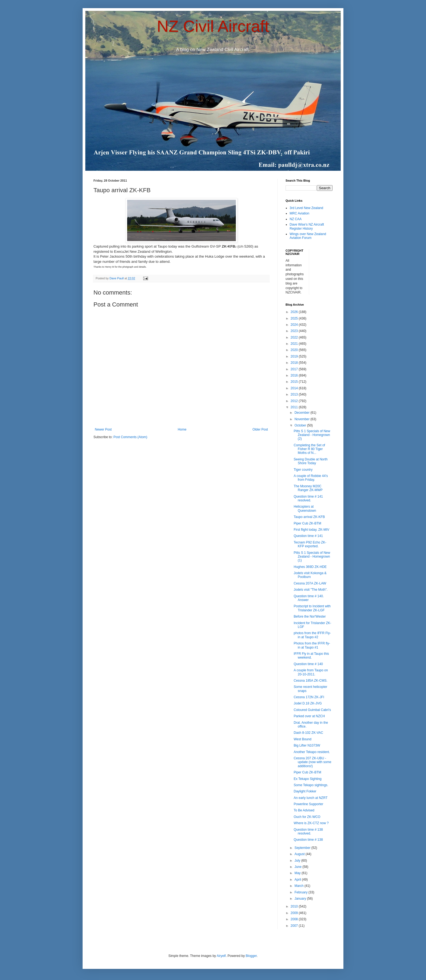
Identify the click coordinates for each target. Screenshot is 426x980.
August (300, 854)
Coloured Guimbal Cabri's (312, 710)
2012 (295, 401)
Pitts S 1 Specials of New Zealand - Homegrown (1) (312, 557)
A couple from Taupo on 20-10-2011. (311, 672)
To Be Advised (304, 810)
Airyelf (221, 956)
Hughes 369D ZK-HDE (310, 567)
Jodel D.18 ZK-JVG (308, 703)
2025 (295, 318)
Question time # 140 (308, 664)
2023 (295, 331)
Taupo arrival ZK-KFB (309, 517)
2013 (295, 394)
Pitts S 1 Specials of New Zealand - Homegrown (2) (312, 435)
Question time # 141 (308, 536)
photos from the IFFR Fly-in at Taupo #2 (312, 635)
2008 (295, 919)
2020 (295, 350)
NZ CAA (296, 219)
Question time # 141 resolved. (308, 498)
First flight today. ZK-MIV (311, 530)
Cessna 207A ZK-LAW (310, 583)
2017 (295, 369)
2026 (295, 312)
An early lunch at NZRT (311, 798)
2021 (295, 344)
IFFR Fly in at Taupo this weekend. (311, 656)
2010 (295, 906)
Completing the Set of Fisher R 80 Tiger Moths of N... (309, 449)
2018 (295, 363)
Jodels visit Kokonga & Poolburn (310, 575)
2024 (295, 325)
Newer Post (103, 429)
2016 (295, 375)
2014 (295, 388)
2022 (295, 337)
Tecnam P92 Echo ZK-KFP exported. (310, 544)
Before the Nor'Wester (310, 617)
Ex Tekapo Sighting (308, 779)
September (303, 848)
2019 (295, 356)
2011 (295, 407)
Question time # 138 (308, 840)
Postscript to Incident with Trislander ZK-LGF (312, 608)
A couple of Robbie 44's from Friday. (311, 478)
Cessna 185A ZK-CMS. (311, 681)
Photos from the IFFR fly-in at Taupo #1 (312, 645)
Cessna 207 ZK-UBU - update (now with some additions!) (312, 762)
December (303, 413)
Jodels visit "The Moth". (311, 590)
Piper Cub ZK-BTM (307, 523)
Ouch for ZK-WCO (307, 817)
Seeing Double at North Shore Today (311, 461)
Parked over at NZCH (309, 716)
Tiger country (303, 470)
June (298, 867)
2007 (295, 926)
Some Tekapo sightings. (311, 785)
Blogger (251, 956)
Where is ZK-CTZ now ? (311, 823)
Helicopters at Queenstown (305, 508)
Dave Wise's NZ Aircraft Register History (307, 226)
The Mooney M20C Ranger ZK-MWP (308, 488)
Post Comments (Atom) (130, 437)
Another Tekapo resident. (312, 752)
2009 (295, 913)
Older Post (260, 429)
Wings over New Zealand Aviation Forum (308, 236)
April (298, 880)
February (301, 892)
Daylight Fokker (305, 791)
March (300, 886)
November (303, 419)
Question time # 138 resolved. (308, 832)
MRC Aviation (299, 213)
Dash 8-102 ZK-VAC (308, 733)
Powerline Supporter (308, 804)
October (301, 425)
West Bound (303, 739)
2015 (295, 382)
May (298, 873)
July (298, 861)
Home (182, 429)
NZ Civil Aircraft (213, 26)
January (301, 899)
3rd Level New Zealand (306, 208)
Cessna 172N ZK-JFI (309, 697)
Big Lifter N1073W (307, 745)
